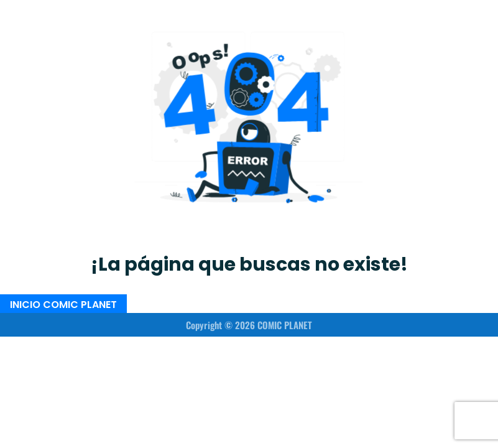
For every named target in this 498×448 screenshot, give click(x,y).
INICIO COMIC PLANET (63, 304)
